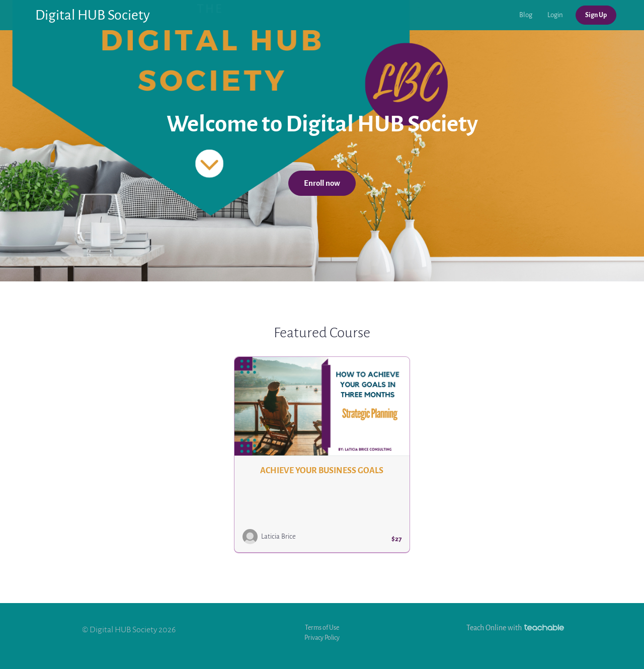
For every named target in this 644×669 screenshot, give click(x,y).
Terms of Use (322, 627)
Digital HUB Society (93, 15)
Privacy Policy (322, 638)
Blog (526, 15)
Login (555, 15)
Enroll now (322, 183)
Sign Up (596, 15)
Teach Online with (515, 628)
